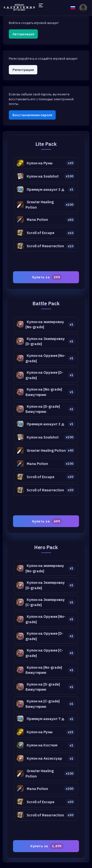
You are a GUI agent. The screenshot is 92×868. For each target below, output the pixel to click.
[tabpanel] (46, 497)
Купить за (47, 277)
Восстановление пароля (32, 115)
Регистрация (23, 70)
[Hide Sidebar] (41, 8)
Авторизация (23, 34)
